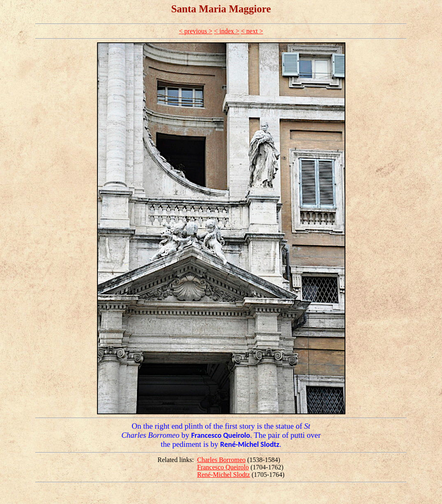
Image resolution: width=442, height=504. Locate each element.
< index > (227, 31)
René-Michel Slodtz (224, 475)
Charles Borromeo (222, 460)
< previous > (196, 31)
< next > (252, 31)
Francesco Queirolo (223, 467)
